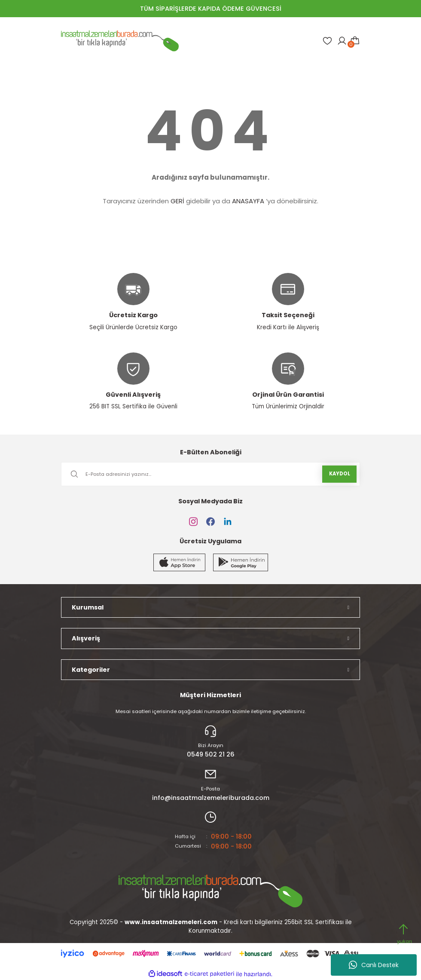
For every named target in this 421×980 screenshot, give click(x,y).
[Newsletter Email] (210, 474)
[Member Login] (342, 41)
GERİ (177, 201)
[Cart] (355, 41)
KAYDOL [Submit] (340, 474)
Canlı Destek (374, 965)
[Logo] (120, 41)
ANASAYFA (248, 201)
